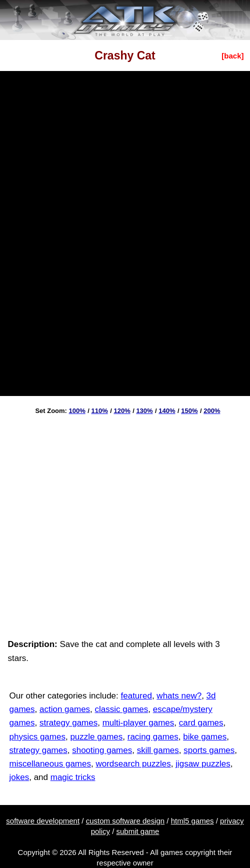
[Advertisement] (99, 523)
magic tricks (73, 777)
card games (201, 723)
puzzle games (96, 737)
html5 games (192, 821)
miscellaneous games (50, 764)
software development (43, 821)
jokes (19, 777)
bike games (205, 737)
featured (136, 696)
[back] (232, 56)
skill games (158, 750)
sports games (209, 750)
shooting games (102, 750)
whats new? (179, 696)
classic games (122, 709)
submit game (138, 831)
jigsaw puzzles (203, 764)
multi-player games (138, 723)
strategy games (68, 723)
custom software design (125, 821)
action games (65, 709)
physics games (37, 737)
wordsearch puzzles (133, 764)
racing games (153, 737)
